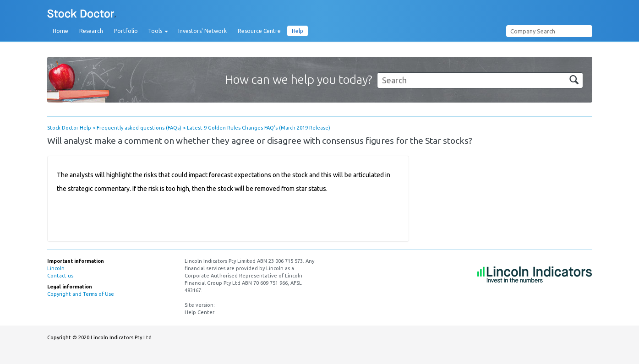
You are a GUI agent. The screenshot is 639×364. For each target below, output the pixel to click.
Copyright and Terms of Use (81, 294)
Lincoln (56, 268)
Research (91, 31)
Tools (158, 31)
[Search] (480, 80)
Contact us (60, 276)
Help (298, 31)
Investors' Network (202, 31)
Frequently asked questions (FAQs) (139, 128)
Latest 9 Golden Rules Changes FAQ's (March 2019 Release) (259, 128)
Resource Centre (259, 31)
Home (60, 31)
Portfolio (126, 31)
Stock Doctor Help (69, 128)
